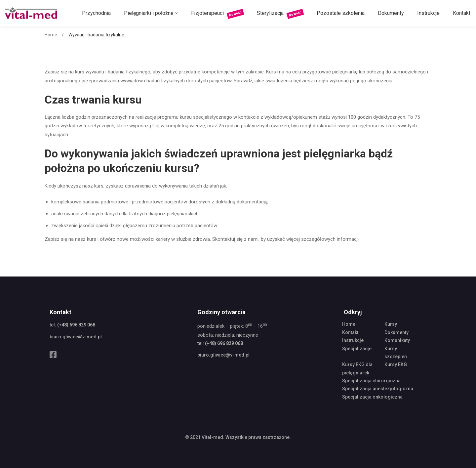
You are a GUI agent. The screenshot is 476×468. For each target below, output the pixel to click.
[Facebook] (53, 355)
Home (51, 35)
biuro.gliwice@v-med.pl (76, 337)
